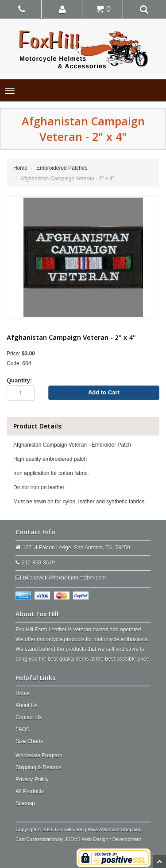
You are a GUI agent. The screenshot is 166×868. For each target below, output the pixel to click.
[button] (63, 9)
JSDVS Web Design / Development (103, 839)
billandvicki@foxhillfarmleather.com (64, 578)
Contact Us (29, 717)
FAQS (23, 729)
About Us (26, 705)
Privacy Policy (32, 779)
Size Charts (29, 741)
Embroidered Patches (62, 168)
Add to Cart (104, 392)
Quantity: (19, 380)
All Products (30, 791)
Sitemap (25, 803)
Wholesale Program (39, 755)
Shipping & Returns (38, 767)
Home (20, 168)
